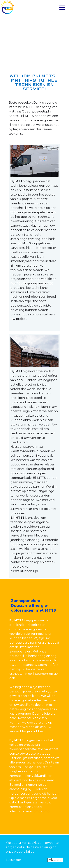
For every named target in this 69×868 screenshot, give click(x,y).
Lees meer (14, 860)
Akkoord (55, 860)
